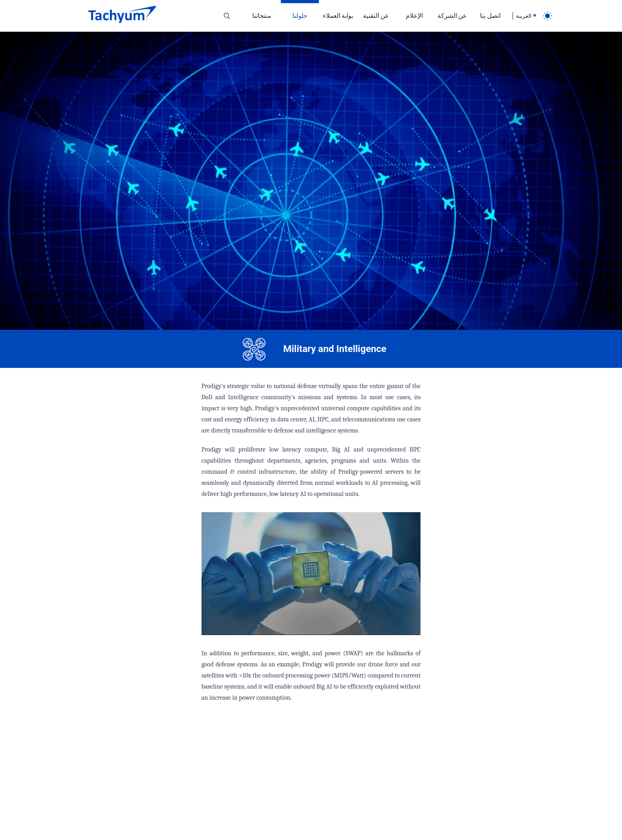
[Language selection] (524, 16)
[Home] (122, 16)
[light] (547, 16)
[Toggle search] (227, 16)
